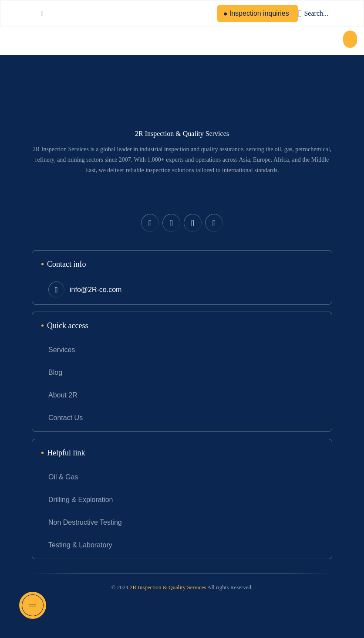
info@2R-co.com (96, 290)
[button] (350, 39)
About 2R (63, 395)
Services (62, 350)
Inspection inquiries (259, 13)
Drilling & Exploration (81, 500)
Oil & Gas (63, 477)
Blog (55, 372)
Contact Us (66, 418)
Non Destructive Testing (85, 522)
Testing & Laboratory (80, 545)
